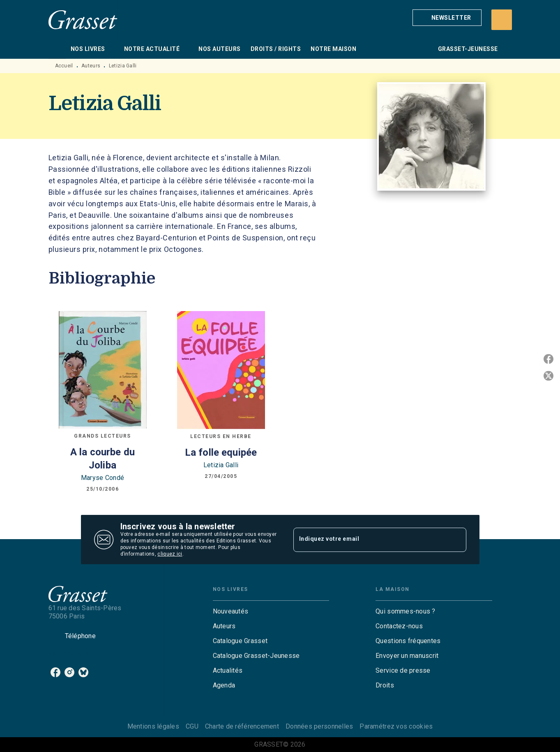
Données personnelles (319, 726)
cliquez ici (170, 554)
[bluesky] (83, 672)
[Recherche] (502, 20)
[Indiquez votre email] (370, 540)
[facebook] (55, 672)
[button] (447, 18)
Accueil (64, 66)
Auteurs (91, 66)
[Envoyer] (456, 540)
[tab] (57, 49)
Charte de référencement (242, 726)
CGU (192, 726)
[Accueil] (83, 20)
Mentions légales (153, 726)
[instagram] (69, 672)
